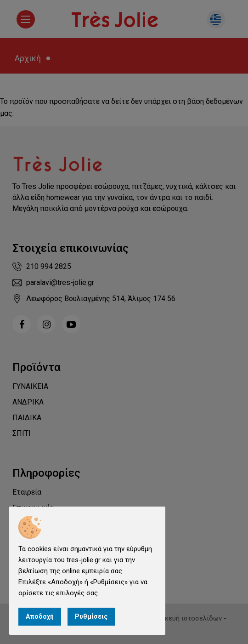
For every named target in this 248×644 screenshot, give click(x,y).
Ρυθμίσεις (91, 616)
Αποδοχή (40, 616)
